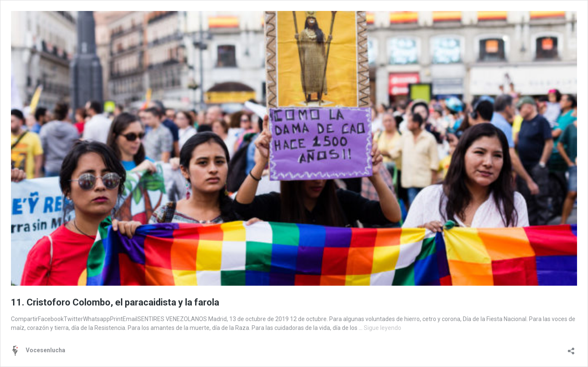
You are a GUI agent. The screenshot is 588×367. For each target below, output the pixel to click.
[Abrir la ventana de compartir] (571, 348)
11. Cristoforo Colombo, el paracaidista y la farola (115, 302)
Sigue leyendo (383, 328)
